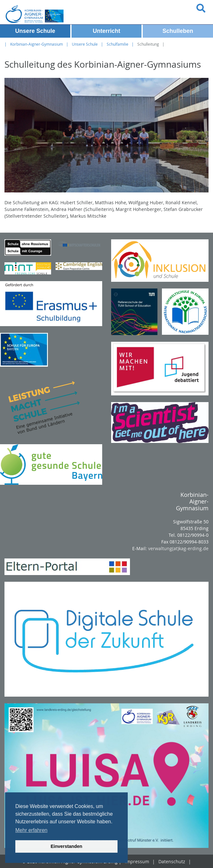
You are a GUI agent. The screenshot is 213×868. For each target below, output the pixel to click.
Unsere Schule (35, 31)
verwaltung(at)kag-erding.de (178, 548)
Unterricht (106, 31)
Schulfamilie (118, 44)
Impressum (137, 861)
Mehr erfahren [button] (31, 830)
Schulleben (178, 31)
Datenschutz (172, 861)
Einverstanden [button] (66, 846)
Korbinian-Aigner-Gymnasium (37, 44)
